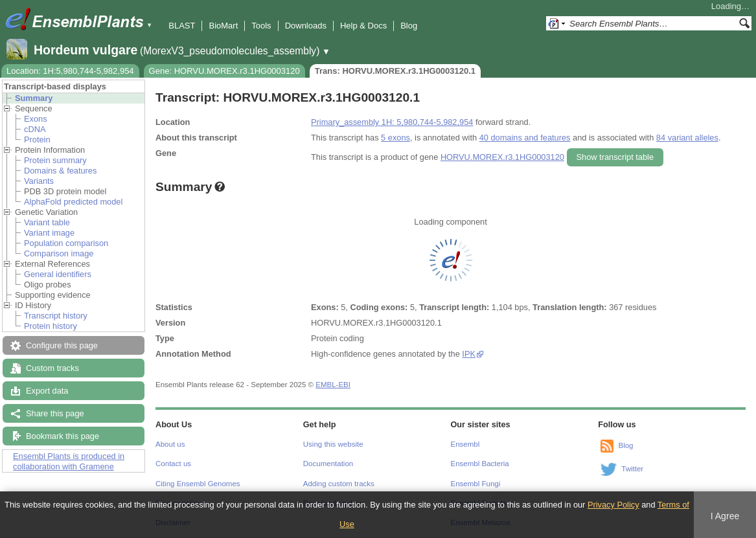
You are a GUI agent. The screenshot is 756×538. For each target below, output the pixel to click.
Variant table (47, 222)
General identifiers (58, 274)
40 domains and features (525, 138)
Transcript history (56, 316)
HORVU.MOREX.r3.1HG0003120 (502, 157)
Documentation (328, 464)
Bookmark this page (63, 436)
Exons (36, 119)
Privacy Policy (613, 505)
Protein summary (55, 160)
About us (170, 444)
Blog (409, 26)
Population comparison (66, 243)
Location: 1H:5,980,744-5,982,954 (70, 71)
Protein (37, 140)
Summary (34, 98)
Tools (261, 26)
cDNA (35, 129)
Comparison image (59, 253)
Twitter (632, 469)
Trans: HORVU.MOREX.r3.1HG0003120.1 (395, 71)
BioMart (223, 26)
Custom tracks (52, 368)
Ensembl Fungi (476, 484)
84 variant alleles (687, 138)
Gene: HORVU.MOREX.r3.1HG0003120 (224, 71)
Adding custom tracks (339, 484)
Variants (39, 181)
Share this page (55, 413)
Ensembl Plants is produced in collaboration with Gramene (69, 461)
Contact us (173, 464)
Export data (47, 391)
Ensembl (465, 444)
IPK (469, 354)
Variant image (49, 233)
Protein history (51, 326)
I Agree (725, 516)
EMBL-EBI (333, 385)
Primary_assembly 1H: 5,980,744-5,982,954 (392, 122)
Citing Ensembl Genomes (198, 484)
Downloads (306, 26)
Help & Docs (363, 26)
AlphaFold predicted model (73, 202)
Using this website (333, 444)
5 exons (395, 138)
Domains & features (60, 171)
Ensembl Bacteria (480, 464)
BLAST (182, 26)
